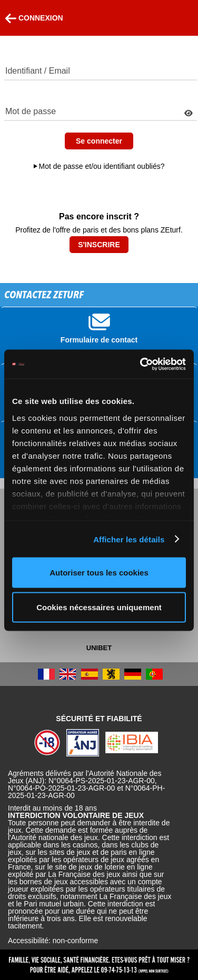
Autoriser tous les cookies (99, 573)
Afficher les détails (129, 539)
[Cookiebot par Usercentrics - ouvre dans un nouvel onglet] (141, 364)
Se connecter (99, 141)
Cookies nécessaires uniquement (99, 607)
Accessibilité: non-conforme (53, 941)
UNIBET (99, 648)
